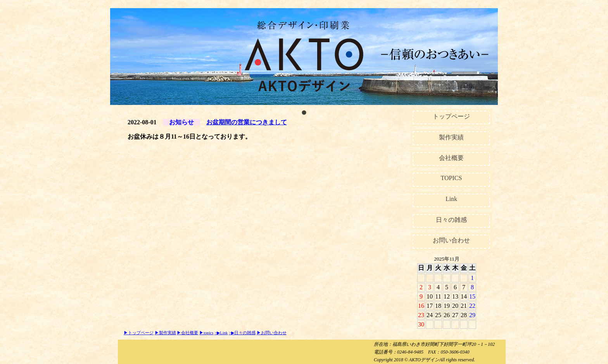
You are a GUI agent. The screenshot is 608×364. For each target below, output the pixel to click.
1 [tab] (304, 111)
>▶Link (221, 333)
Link (451, 199)
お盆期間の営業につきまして (247, 122)
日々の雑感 (451, 220)
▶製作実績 (165, 333)
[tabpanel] (304, 57)
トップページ (451, 116)
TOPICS (452, 178)
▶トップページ (139, 333)
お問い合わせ (451, 240)
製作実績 (451, 137)
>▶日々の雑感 (242, 333)
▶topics (206, 333)
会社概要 (451, 158)
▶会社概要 (187, 333)
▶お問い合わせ (272, 333)
